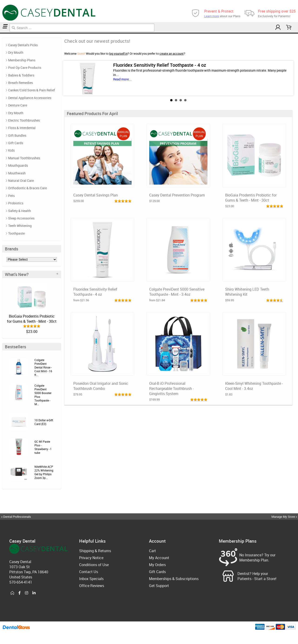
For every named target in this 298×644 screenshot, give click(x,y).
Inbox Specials (91, 579)
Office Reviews (92, 586)
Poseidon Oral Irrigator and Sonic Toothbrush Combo (101, 386)
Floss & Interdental (22, 128)
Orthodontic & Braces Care (27, 188)
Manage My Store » (285, 517)
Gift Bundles (17, 135)
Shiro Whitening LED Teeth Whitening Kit (247, 292)
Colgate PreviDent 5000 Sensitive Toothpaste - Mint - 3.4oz (177, 292)
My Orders (157, 565)
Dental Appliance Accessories (30, 98)
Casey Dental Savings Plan (96, 195)
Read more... (122, 79)
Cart (152, 551)
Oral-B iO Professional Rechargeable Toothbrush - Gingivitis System (171, 388)
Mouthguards (18, 165)
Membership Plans (22, 60)
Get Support (159, 586)
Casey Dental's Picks (23, 45)
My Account (159, 558)
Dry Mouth (16, 52)
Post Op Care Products (25, 68)
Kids (11, 150)
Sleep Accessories (21, 218)
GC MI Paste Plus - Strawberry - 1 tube (43, 447)
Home (1, 33)
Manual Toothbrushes (24, 158)
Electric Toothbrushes (24, 120)
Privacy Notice (91, 558)
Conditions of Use (94, 565)
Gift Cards (16, 143)
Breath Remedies (20, 83)
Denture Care (18, 105)
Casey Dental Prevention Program (177, 195)
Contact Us (89, 572)
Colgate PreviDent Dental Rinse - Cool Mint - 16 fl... (43, 367)
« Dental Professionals (16, 517)
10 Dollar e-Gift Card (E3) (44, 422)
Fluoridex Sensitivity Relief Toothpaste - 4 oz (160, 65)
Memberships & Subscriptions (174, 579)
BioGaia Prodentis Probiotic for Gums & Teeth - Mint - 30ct (32, 319)
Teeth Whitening (20, 226)
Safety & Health (20, 211)
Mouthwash (17, 173)
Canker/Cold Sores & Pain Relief (32, 90)
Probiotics (16, 203)
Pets (11, 196)
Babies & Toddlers (21, 75)
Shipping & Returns (95, 551)
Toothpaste (16, 233)
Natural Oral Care (21, 181)
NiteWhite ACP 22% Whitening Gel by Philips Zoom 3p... (44, 472)
